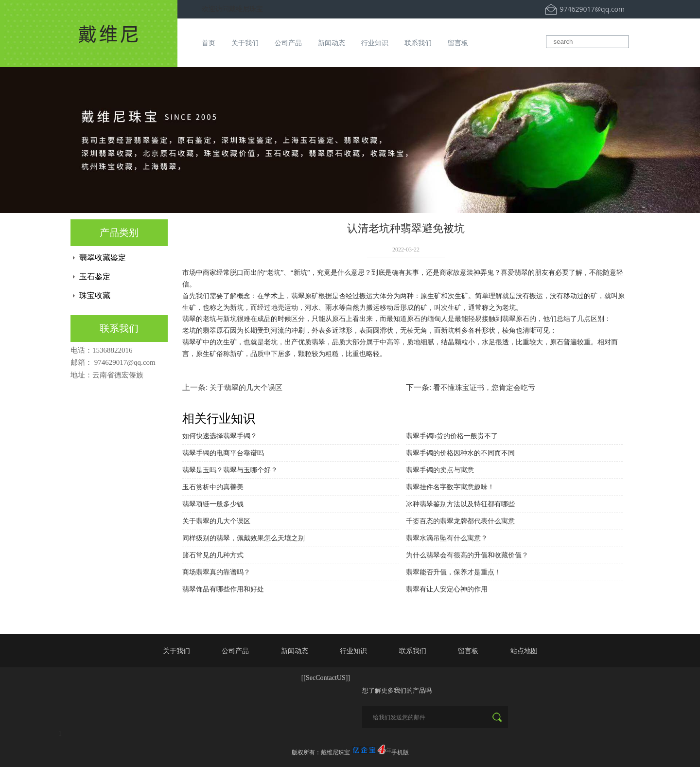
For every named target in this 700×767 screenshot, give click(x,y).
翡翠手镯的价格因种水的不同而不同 (460, 453)
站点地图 (524, 651)
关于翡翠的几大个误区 (246, 388)
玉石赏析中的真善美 (213, 487)
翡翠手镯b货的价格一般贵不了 (452, 436)
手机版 (400, 752)
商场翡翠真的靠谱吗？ (216, 572)
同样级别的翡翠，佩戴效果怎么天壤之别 (244, 538)
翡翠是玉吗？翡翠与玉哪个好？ (230, 470)
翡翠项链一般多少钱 (213, 504)
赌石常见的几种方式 (213, 555)
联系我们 (418, 43)
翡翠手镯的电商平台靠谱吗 (223, 453)
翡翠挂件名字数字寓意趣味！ (450, 487)
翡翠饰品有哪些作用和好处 (223, 589)
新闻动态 (332, 43)
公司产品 (288, 43)
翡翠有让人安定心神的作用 (447, 589)
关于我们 (245, 43)
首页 (209, 43)
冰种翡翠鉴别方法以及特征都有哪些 (460, 504)
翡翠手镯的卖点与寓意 (440, 470)
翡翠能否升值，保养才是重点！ (454, 572)
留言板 (458, 43)
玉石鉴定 (95, 276)
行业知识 (375, 43)
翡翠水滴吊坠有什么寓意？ (447, 538)
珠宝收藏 (95, 295)
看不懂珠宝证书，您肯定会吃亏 (484, 388)
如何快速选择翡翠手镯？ (220, 436)
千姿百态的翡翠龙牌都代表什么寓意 (460, 521)
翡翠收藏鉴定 (103, 258)
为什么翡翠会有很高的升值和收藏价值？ (467, 555)
